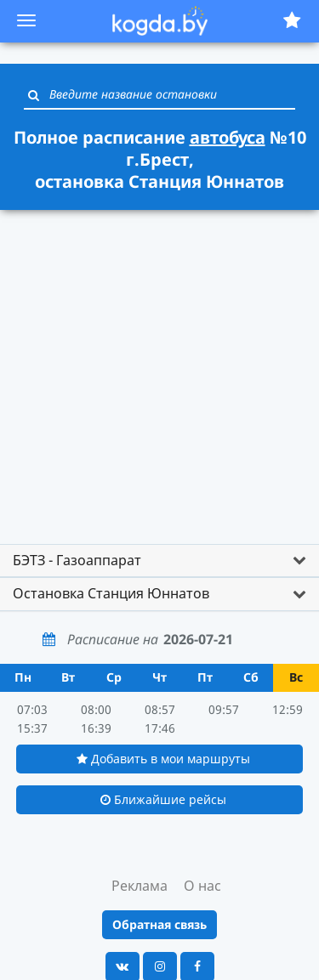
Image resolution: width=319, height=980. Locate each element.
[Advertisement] (159, 379)
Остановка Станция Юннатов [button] (111, 593)
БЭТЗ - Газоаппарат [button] (77, 560)
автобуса (228, 137)
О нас (202, 886)
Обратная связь (159, 924)
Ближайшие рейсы (163, 799)
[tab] (159, 561)
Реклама (140, 886)
